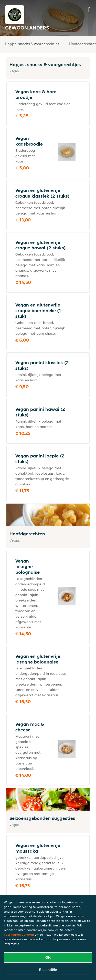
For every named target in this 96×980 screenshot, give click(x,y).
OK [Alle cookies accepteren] (48, 957)
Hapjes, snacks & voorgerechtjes (32, 44)
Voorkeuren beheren (19, 935)
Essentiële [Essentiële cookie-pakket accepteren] (48, 970)
